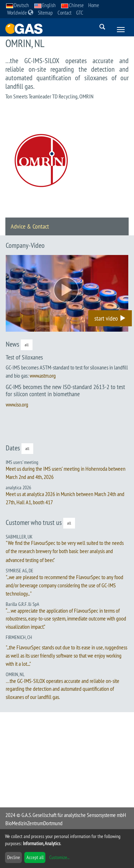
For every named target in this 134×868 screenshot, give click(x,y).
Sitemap (45, 13)
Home (94, 5)
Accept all (35, 857)
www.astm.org (43, 376)
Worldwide (20, 13)
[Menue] (121, 30)
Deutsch (18, 5)
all (27, 345)
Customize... (59, 857)
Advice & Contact (30, 226)
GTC (80, 13)
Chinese (72, 5)
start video (110, 318)
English (45, 5)
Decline (14, 857)
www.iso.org (17, 404)
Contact (64, 13)
